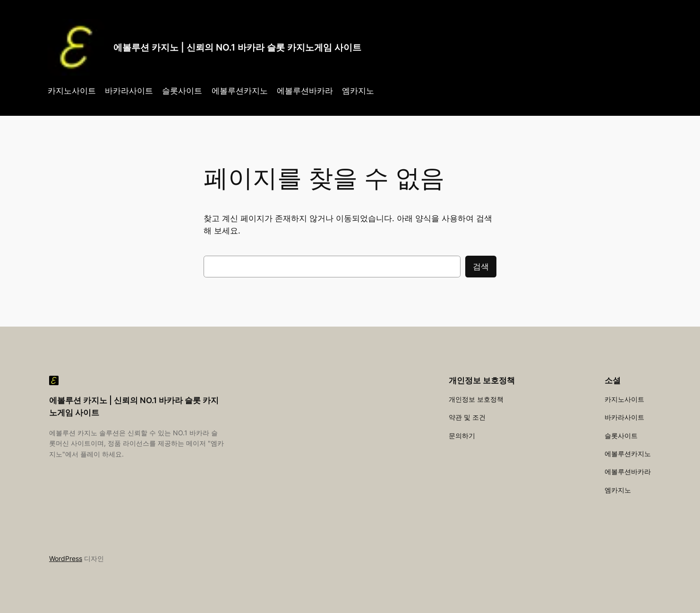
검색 (481, 267)
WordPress (66, 558)
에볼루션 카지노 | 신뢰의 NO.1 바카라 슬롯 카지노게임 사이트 (237, 47)
